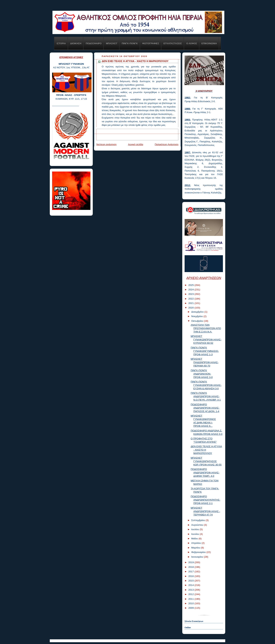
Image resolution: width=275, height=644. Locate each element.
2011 (191, 599)
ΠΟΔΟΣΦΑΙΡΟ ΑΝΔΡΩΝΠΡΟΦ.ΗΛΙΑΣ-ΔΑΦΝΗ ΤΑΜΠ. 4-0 (205, 473)
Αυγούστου (198, 525)
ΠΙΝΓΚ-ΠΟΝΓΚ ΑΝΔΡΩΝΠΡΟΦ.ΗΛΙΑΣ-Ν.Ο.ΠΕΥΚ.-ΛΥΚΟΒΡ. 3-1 (206, 396)
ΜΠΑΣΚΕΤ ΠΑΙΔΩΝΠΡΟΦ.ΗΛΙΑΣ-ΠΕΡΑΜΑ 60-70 (205, 362)
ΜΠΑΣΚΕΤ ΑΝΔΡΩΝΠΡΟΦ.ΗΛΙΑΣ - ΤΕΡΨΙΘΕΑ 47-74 (205, 511)
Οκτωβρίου (197, 321)
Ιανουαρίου (198, 557)
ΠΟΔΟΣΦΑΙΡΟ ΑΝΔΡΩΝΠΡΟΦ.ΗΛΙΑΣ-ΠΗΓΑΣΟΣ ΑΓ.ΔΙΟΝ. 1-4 (205, 408)
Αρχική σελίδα (136, 144)
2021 (191, 303)
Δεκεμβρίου (198, 312)
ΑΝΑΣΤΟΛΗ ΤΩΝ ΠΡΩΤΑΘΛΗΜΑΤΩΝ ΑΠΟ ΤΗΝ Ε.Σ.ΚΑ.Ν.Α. (206, 328)
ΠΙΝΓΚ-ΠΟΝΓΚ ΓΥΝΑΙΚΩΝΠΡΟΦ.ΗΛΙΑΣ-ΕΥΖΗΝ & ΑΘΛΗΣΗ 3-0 (206, 385)
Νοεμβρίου (197, 316)
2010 (191, 603)
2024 (191, 290)
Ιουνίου (195, 534)
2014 (191, 585)
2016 (191, 576)
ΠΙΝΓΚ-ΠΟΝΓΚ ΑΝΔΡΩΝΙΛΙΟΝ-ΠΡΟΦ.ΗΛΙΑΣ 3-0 (202, 374)
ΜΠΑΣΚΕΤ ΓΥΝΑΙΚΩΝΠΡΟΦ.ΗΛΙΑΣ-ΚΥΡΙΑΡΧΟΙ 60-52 (206, 340)
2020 (191, 308)
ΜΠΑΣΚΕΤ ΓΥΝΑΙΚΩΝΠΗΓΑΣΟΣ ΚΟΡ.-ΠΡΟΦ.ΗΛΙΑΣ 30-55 (206, 461)
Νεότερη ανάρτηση (106, 144)
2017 (191, 571)
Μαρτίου (196, 548)
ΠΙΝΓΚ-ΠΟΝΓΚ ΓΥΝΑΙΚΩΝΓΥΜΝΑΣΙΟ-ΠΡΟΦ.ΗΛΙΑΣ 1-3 (205, 351)
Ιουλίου (195, 529)
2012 (191, 594)
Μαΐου (195, 539)
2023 (191, 294)
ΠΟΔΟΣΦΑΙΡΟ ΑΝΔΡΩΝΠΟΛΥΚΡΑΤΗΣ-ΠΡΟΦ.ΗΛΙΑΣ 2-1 (205, 500)
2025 (191, 285)
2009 (191, 608)
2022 (191, 299)
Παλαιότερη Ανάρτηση (167, 144)
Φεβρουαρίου (199, 552)
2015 (191, 581)
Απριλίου (196, 543)
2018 (191, 567)
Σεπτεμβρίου (198, 520)
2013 (191, 590)
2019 (191, 562)
